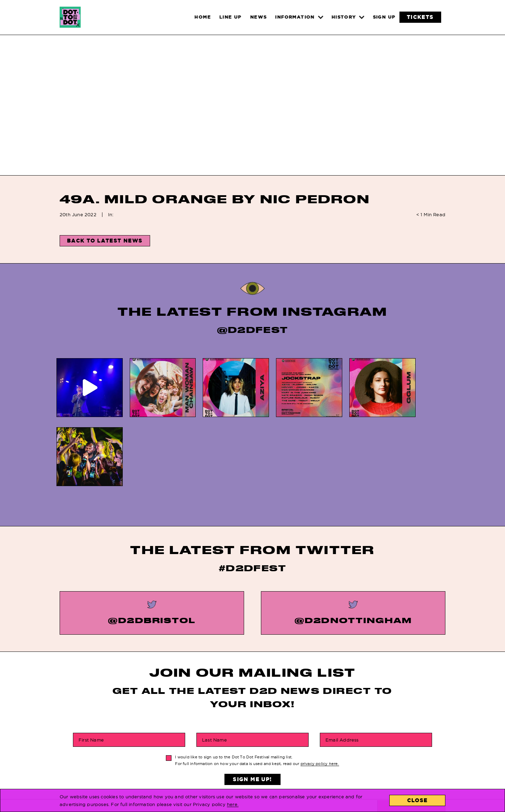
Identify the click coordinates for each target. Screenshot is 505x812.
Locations (322, 746)
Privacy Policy (252, 766)
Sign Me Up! (252, 707)
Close (418, 800)
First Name (91, 668)
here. (233, 804)
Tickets (163, 766)
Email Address (342, 668)
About (316, 766)
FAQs (237, 746)
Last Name (214, 668)
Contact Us (324, 756)
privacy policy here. (320, 691)
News (160, 756)
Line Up (162, 776)
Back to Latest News (105, 241)
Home (160, 746)
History (241, 756)
